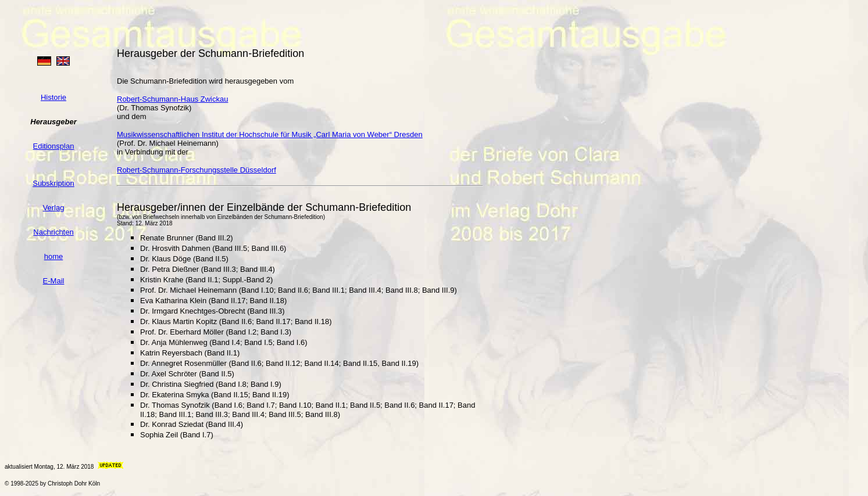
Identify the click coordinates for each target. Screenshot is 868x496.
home (54, 256)
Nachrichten (53, 232)
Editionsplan (54, 146)
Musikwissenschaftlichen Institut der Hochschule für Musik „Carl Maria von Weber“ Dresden (270, 134)
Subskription (53, 183)
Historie (53, 97)
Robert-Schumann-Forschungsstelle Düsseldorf (197, 170)
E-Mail (54, 281)
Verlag (54, 208)
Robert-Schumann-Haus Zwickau (172, 99)
